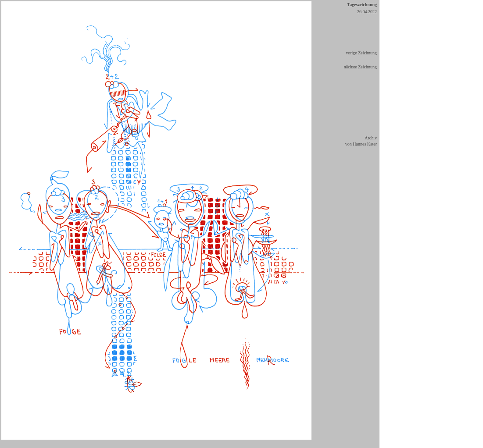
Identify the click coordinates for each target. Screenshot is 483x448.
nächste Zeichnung (360, 67)
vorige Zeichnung (361, 53)
